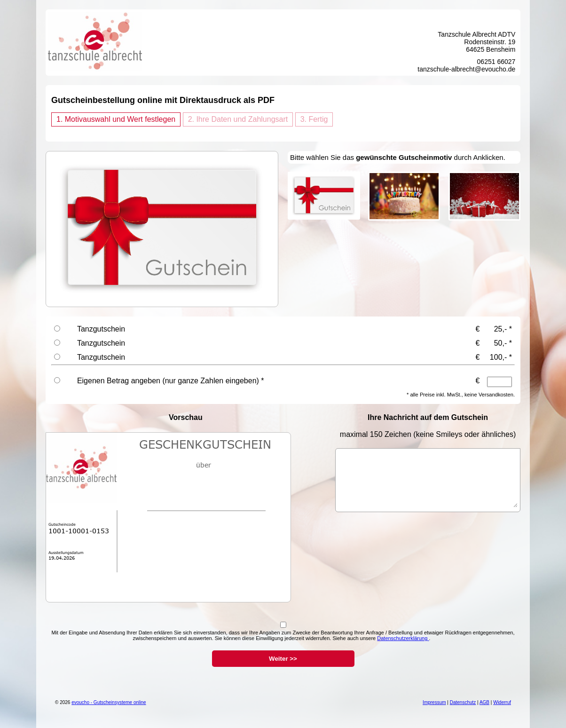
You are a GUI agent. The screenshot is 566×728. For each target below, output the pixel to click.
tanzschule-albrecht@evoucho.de (466, 69)
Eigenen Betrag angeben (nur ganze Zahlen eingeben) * (171, 381)
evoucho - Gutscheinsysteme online (109, 702)
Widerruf (502, 702)
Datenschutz (463, 702)
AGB (484, 702)
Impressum (434, 702)
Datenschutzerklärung (403, 638)
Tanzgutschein (101, 329)
